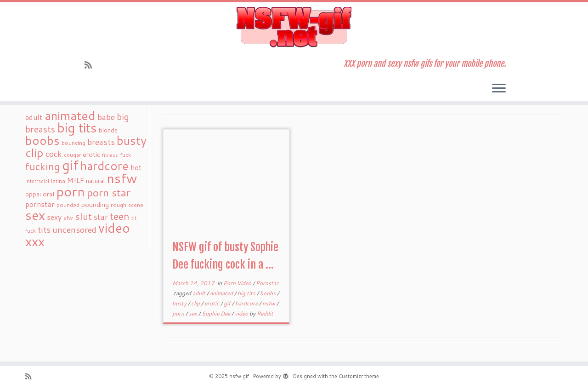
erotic (212, 303)
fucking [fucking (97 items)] (43, 166)
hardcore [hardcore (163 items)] (105, 166)
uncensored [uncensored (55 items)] (74, 229)
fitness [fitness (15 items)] (110, 155)
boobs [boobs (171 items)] (42, 140)
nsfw (269, 303)
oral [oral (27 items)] (48, 194)
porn (179, 313)
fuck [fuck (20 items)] (125, 155)
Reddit (265, 313)
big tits (247, 293)
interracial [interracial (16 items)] (37, 181)
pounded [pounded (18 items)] (68, 205)
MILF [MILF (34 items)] (76, 180)
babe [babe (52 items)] (106, 117)
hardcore (247, 303)
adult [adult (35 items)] (34, 117)
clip (196, 303)
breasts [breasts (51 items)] (101, 142)
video (242, 313)
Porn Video (238, 283)
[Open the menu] (499, 89)
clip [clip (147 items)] (34, 152)
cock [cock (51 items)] (54, 154)
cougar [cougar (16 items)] (72, 155)
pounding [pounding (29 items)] (95, 204)
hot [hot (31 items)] (136, 167)
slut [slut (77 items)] (83, 216)
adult (200, 293)
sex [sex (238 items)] (35, 215)
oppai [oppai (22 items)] (33, 194)
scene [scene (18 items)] (136, 205)
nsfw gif (239, 376)
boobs (269, 293)
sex (194, 313)
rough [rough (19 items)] (119, 205)
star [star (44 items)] (101, 217)
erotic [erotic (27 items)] (91, 154)
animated (222, 293)
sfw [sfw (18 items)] (68, 218)
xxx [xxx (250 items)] (35, 241)
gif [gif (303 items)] (70, 165)
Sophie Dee (217, 313)
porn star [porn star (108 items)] (109, 192)
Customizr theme (359, 376)
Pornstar (267, 283)
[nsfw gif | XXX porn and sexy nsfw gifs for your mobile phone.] (294, 27)
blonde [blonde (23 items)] (108, 130)
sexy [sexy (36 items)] (54, 217)
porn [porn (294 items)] (71, 191)
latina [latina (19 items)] (58, 181)
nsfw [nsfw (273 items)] (122, 178)
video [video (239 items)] (114, 228)
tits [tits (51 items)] (44, 229)
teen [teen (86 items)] (120, 216)
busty (180, 303)
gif (228, 303)
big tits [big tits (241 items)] (77, 128)
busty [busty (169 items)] (132, 140)
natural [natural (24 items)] (95, 181)
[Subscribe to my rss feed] (91, 65)
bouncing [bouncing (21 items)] (73, 143)
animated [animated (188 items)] (70, 115)
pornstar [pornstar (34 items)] (40, 204)
